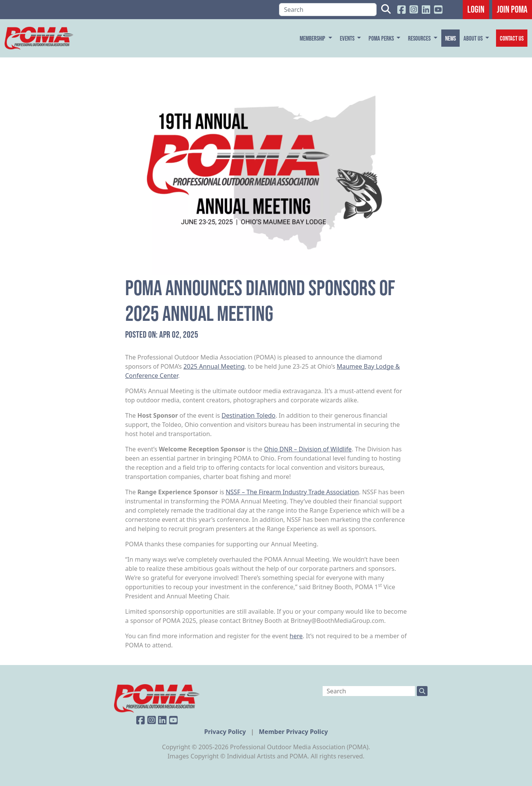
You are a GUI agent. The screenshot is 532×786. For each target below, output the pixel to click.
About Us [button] (474, 38)
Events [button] (348, 38)
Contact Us (512, 38)
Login (476, 9)
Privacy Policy (226, 732)
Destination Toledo (249, 415)
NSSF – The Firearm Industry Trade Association (292, 492)
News (450, 38)
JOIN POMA (512, 9)
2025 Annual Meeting (214, 366)
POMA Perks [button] (382, 38)
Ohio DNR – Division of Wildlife (308, 449)
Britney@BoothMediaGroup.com (338, 621)
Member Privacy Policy (293, 732)
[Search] (328, 10)
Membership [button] (313, 38)
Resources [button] (420, 38)
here (296, 636)
